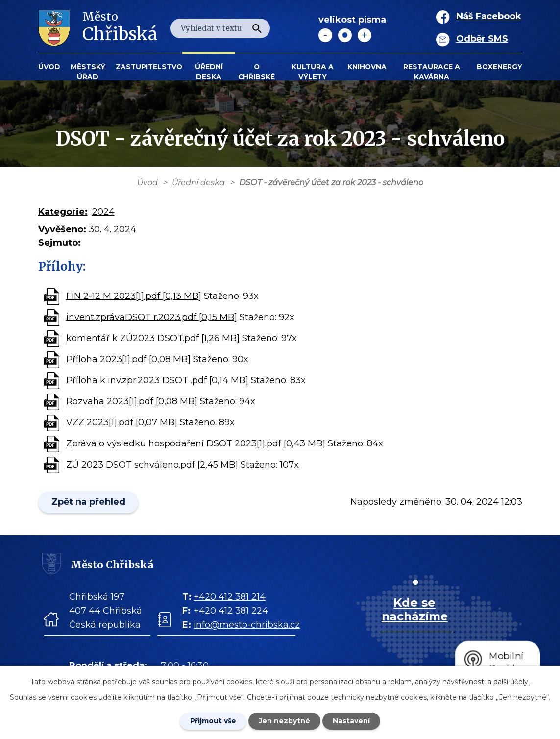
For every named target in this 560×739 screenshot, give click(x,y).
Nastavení (351, 721)
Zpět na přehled (88, 502)
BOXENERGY (499, 67)
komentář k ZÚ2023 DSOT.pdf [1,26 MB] (153, 338)
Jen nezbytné (284, 721)
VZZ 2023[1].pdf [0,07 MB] (122, 422)
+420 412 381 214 (230, 597)
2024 (103, 212)
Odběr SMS (482, 39)
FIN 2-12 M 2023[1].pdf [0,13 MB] (134, 296)
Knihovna (367, 67)
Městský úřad (88, 72)
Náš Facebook (489, 16)
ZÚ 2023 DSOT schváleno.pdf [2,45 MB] (152, 465)
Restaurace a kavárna (432, 72)
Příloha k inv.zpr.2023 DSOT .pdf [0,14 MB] (157, 380)
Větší (365, 35)
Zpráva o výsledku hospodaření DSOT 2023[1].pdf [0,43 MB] (196, 443)
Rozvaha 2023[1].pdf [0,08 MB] (132, 401)
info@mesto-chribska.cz (247, 625)
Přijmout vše (213, 721)
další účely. (511, 682)
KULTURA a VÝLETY (313, 72)
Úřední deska (209, 72)
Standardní (345, 35)
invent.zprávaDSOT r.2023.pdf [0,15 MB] (152, 317)
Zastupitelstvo (149, 67)
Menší (325, 35)
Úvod (49, 67)
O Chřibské (256, 72)
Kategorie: (63, 212)
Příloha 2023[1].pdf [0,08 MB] (128, 359)
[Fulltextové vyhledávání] (220, 28)
